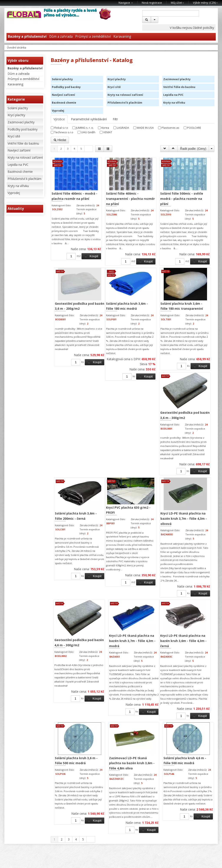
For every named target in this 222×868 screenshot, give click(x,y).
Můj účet (177, 3)
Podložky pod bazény (23, 129)
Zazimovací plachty (21, 122)
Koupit (79, 272)
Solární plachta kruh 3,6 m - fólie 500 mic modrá (73, 716)
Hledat (60, 140)
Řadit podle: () (193, 149)
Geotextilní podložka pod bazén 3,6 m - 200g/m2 (193, 193)
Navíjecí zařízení (19, 150)
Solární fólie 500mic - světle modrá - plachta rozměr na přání (153, 193)
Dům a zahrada (61, 37)
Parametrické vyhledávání (89, 119)
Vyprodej (14, 193)
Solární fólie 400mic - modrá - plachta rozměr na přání (68, 193)
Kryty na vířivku (18, 186)
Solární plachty (18, 108)
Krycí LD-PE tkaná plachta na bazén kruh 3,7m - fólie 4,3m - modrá (156, 572)
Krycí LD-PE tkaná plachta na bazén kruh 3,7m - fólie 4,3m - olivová (72, 572)
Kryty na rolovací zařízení (25, 157)
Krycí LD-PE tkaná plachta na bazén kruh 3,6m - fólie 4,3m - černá (194, 572)
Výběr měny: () (205, 3)
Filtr (115, 119)
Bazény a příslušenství (25, 68)
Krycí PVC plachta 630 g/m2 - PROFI (193, 436)
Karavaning (122, 37)
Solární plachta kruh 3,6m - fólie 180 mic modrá (189, 309)
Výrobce (59, 119)
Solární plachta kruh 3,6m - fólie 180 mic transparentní (71, 445)
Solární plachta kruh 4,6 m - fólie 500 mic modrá (157, 716)
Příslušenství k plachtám (24, 179)
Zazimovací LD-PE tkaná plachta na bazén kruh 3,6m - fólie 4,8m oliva (115, 718)
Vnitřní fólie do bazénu (23, 143)
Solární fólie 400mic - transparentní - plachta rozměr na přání (109, 195)
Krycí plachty (16, 115)
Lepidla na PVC (18, 165)
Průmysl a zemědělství (93, 37)
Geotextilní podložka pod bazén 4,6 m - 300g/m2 (113, 572)
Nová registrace (152, 3)
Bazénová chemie (20, 172)
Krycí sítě (14, 136)
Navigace (126, 3)
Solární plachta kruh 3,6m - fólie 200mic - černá (154, 445)
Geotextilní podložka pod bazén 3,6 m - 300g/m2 (113, 446)
